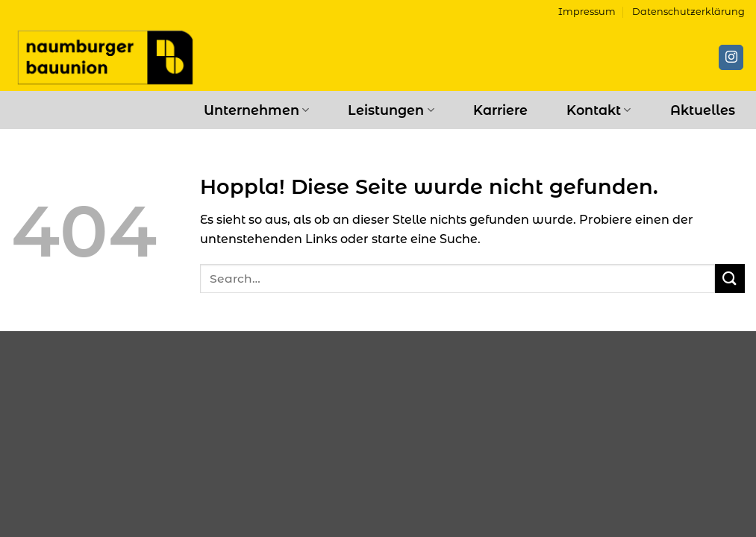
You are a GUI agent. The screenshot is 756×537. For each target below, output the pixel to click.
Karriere (500, 110)
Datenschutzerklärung (688, 12)
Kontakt (599, 110)
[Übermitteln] (730, 279)
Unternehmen (256, 110)
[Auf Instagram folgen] (731, 57)
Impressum (587, 12)
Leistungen (391, 110)
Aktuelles (703, 110)
